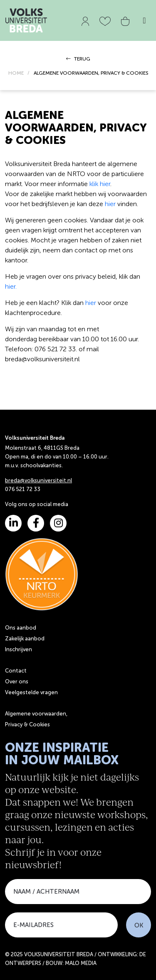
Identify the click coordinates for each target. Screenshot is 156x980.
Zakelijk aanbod (25, 639)
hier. (11, 286)
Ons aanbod (21, 628)
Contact (16, 671)
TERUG (78, 59)
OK (139, 925)
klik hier (100, 184)
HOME (16, 73)
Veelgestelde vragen (31, 692)
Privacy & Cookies (27, 724)
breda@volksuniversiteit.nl (38, 480)
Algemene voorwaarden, (36, 714)
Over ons (17, 681)
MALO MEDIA (81, 963)
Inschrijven (19, 649)
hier (110, 204)
